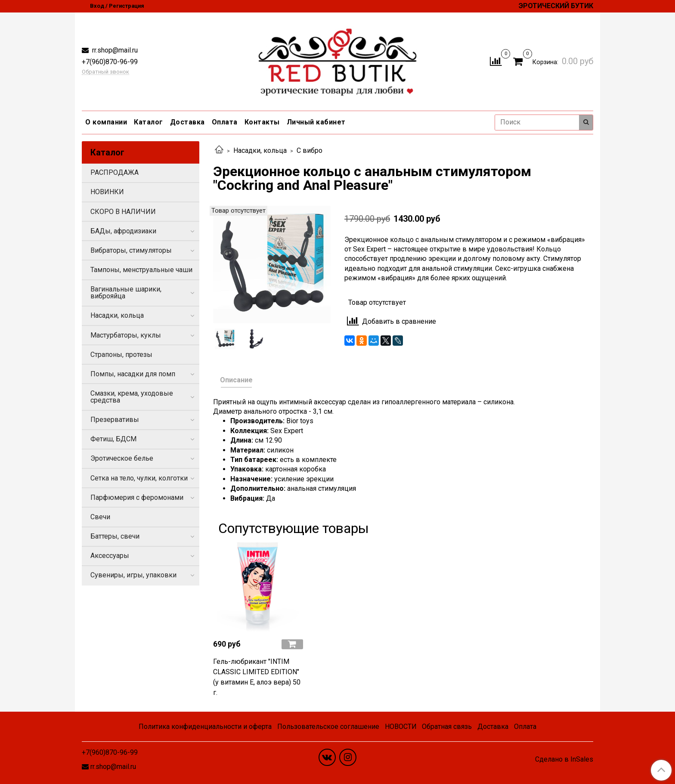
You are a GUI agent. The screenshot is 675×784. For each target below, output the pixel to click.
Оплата (225, 122)
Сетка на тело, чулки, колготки (139, 478)
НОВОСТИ (401, 727)
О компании (106, 122)
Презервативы (115, 420)
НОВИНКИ (107, 192)
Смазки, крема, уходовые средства (132, 397)
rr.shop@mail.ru (114, 50)
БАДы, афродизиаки (123, 231)
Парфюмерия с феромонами (137, 497)
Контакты (262, 122)
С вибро (310, 150)
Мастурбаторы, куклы (126, 335)
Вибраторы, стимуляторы (131, 250)
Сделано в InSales (564, 759)
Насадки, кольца (260, 150)
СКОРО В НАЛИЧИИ (123, 212)
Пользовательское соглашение (328, 727)
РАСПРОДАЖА (115, 172)
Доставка (187, 122)
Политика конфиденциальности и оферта (205, 727)
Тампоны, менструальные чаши (141, 270)
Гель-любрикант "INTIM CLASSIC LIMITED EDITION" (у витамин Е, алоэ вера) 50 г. (257, 677)
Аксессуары (110, 556)
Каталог (149, 122)
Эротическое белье (122, 458)
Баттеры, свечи (115, 536)
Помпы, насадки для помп (133, 374)
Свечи (100, 517)
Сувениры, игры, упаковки (133, 575)
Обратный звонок (105, 72)
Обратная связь (447, 727)
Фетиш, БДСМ (113, 439)
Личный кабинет (316, 122)
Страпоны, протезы (121, 355)
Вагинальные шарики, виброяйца (126, 293)
